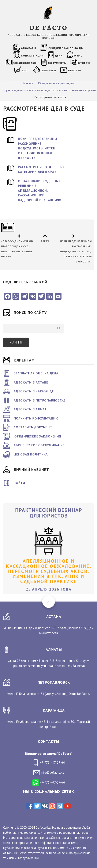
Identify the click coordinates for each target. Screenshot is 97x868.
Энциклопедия (25, 63)
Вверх (45, 241)
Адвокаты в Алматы (32, 409)
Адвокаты (28, 48)
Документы (57, 63)
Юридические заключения (37, 436)
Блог (25, 70)
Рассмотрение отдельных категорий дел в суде (41, 170)
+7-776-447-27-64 (48, 762)
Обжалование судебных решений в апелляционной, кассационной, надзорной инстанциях (40, 191)
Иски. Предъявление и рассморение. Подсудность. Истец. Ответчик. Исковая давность (38, 148)
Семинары (48, 70)
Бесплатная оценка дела (36, 373)
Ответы (84, 63)
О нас (78, 56)
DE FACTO (48, 27)
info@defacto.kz (48, 772)
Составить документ (33, 427)
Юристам (75, 70)
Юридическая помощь (65, 48)
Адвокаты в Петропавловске (40, 400)
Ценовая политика (31, 454)
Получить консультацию (36, 418)
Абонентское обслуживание (39, 445)
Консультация (32, 56)
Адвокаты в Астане (31, 382)
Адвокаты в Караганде (34, 391)
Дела (59, 56)
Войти (19, 483)
